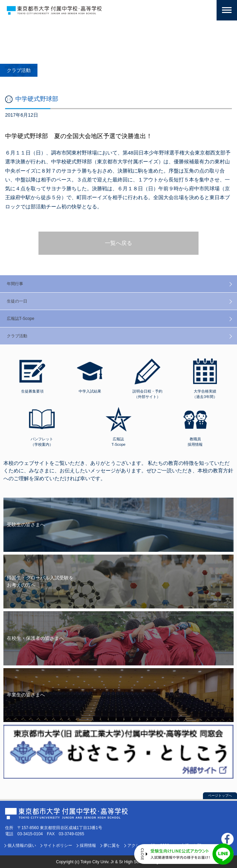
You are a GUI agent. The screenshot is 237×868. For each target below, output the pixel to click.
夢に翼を (112, 845)
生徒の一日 (17, 301)
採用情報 (88, 845)
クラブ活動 (17, 336)
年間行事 (15, 284)
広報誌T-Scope (21, 319)
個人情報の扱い (22, 845)
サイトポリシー (58, 845)
